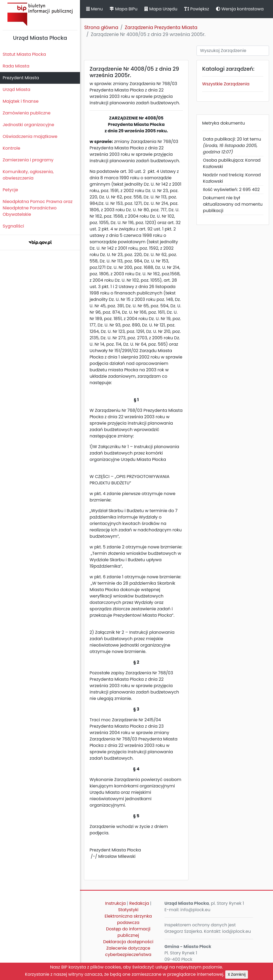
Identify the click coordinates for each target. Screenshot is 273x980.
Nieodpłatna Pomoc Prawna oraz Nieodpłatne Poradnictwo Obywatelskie (38, 208)
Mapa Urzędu (161, 9)
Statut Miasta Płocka (24, 54)
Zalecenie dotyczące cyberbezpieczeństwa (128, 951)
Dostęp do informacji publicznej (128, 932)
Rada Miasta (16, 66)
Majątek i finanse (21, 101)
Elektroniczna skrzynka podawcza (128, 919)
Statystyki (128, 910)
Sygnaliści (13, 226)
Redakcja (139, 903)
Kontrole (11, 148)
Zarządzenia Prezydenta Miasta (161, 27)
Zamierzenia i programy (28, 160)
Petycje (10, 190)
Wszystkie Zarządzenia (226, 84)
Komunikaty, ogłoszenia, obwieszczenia (28, 175)
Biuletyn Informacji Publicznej (40, 14)
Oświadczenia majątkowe (30, 136)
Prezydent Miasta (21, 78)
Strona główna (101, 27)
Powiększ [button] (197, 9)
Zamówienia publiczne (27, 113)
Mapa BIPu (123, 9)
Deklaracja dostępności (128, 942)
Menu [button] (94, 9)
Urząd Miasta (16, 89)
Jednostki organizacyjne (28, 125)
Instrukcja (115, 903)
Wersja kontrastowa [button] (240, 9)
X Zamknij (237, 974)
